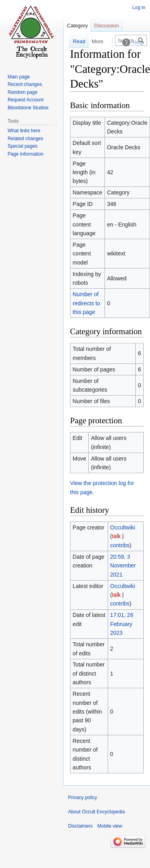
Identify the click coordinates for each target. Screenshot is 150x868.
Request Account (26, 100)
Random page (22, 92)
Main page (19, 77)
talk (116, 536)
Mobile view (110, 826)
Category (77, 26)
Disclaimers (80, 826)
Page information (26, 154)
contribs (120, 545)
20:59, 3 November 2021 (123, 566)
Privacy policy (83, 798)
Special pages (22, 146)
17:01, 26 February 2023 (122, 624)
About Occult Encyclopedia (96, 812)
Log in (139, 8)
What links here (24, 131)
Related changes (25, 139)
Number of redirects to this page (86, 303)
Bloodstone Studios (28, 108)
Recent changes (25, 84)
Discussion (107, 26)
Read (75, 41)
